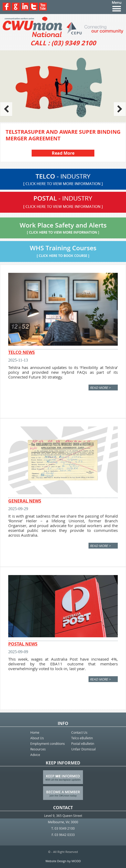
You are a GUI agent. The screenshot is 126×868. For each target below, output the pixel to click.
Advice (35, 755)
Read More (63, 153)
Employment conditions (48, 744)
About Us (37, 738)
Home (35, 732)
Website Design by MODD (63, 861)
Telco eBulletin (82, 738)
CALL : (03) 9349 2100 (63, 43)
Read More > (100, 388)
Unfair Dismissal (83, 749)
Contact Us (79, 732)
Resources (38, 749)
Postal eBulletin (83, 744)
